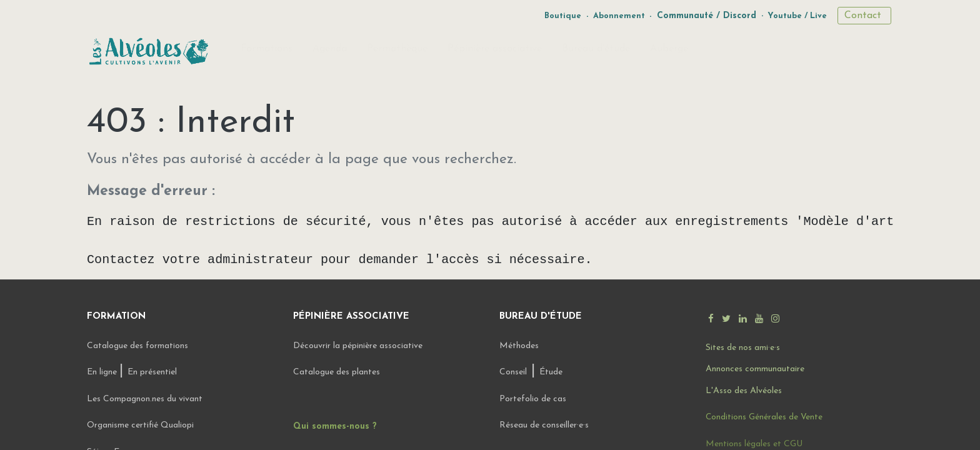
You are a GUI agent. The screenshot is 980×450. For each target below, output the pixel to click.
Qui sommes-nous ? (335, 427)
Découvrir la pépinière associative (359, 346)
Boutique (563, 16)
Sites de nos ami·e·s (743, 348)
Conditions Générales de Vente (764, 417)
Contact (864, 16)
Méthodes (519, 346)
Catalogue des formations (137, 346)
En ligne (103, 372)
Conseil (513, 372)
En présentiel (152, 372)
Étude (551, 372)
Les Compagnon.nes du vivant (145, 399)
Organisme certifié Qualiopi (140, 425)
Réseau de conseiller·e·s (544, 425)
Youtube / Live (797, 16)
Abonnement (619, 16)
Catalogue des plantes (337, 372)
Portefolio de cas (533, 399)
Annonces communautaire (755, 369)
